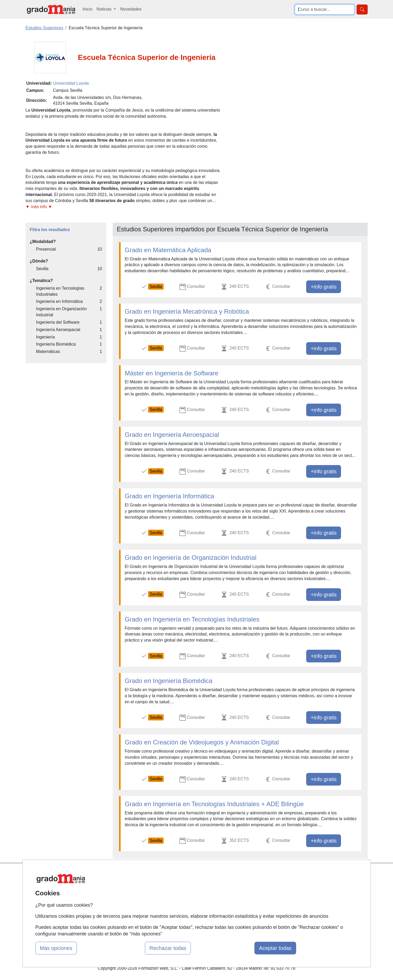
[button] (124, 207)
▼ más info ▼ (39, 207)
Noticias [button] (105, 9)
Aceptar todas (275, 948)
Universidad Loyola (71, 83)
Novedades (131, 9)
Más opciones (56, 948)
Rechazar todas (168, 948)
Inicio (87, 9)
